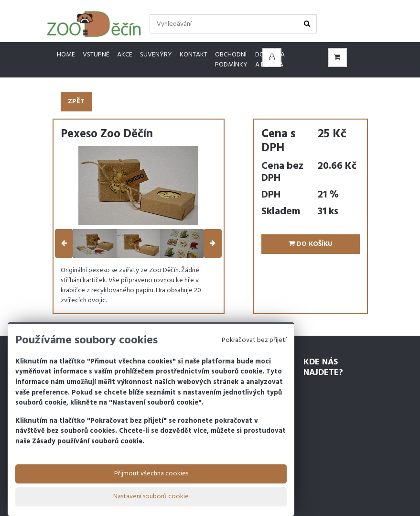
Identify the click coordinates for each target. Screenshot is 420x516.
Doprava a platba (270, 60)
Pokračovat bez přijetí (254, 340)
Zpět (76, 102)
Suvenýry (156, 55)
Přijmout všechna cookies (151, 474)
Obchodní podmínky (231, 60)
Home (66, 55)
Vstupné (96, 55)
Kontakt (194, 55)
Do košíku (311, 244)
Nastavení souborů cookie (151, 497)
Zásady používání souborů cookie (87, 442)
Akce (125, 55)
